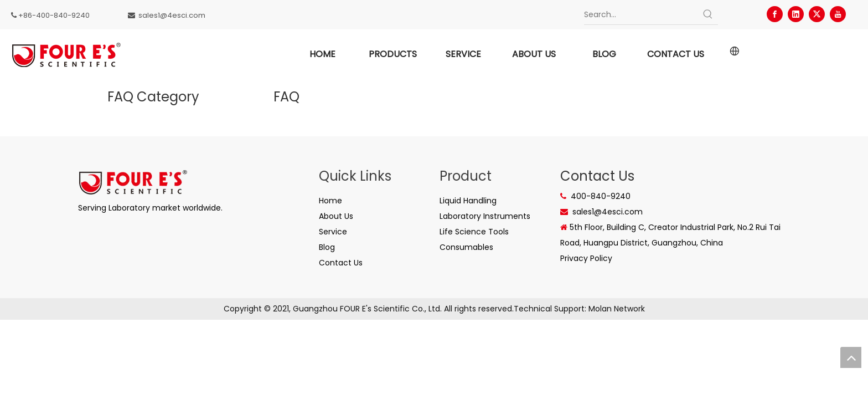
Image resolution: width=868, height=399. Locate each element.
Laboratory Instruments (485, 216)
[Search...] (641, 14)
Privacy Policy (586, 258)
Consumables (466, 247)
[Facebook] (775, 14)
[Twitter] (817, 14)
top (851, 357)
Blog (327, 247)
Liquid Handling (468, 201)
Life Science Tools (474, 232)
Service (333, 232)
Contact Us (341, 263)
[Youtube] (838, 14)
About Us (336, 216)
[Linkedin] (796, 14)
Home (330, 201)
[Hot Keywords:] (708, 14)
